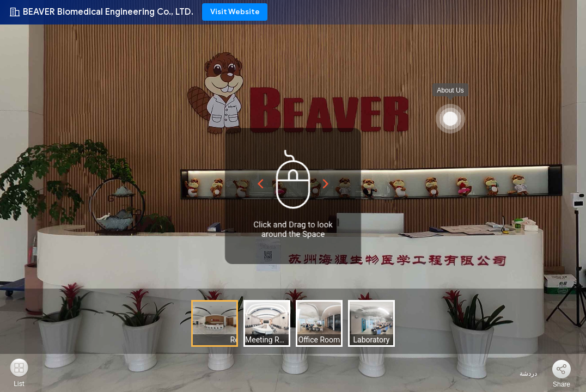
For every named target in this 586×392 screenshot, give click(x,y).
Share (561, 384)
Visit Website (235, 12)
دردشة (522, 373)
